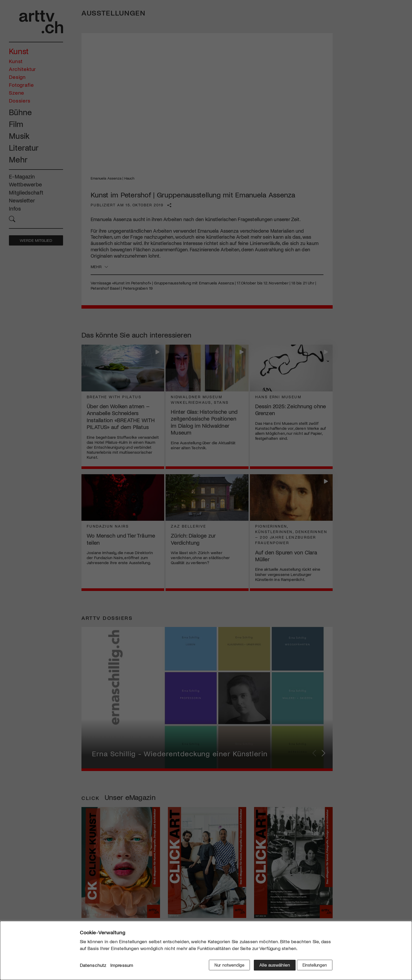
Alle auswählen (269, 966)
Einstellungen (313, 966)
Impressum (122, 967)
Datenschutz (93, 967)
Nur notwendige (222, 966)
